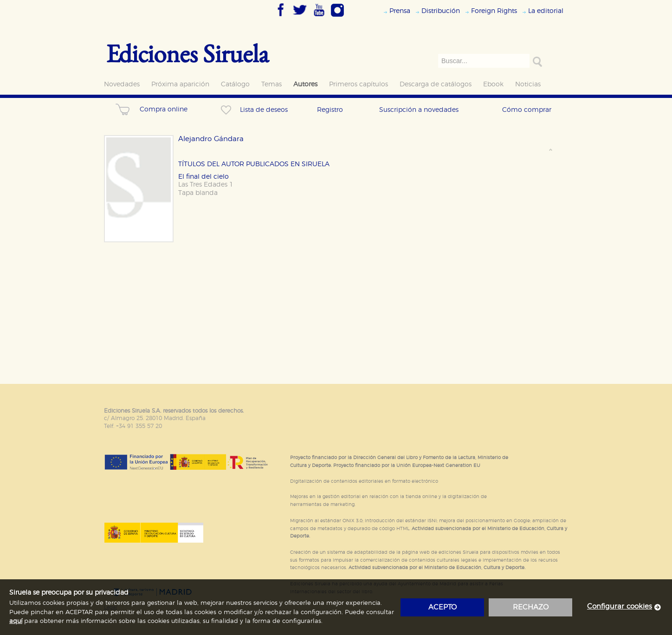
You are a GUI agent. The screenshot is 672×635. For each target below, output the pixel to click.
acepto (443, 607)
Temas (271, 84)
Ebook (493, 84)
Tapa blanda (198, 193)
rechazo (531, 607)
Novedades (122, 84)
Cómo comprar (527, 110)
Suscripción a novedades (419, 110)
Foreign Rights (494, 11)
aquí (16, 621)
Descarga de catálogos (436, 84)
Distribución (441, 11)
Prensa (400, 11)
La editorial (546, 11)
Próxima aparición (180, 84)
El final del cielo (204, 177)
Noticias (528, 84)
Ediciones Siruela (187, 53)
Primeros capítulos (359, 84)
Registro (330, 110)
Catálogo (235, 84)
